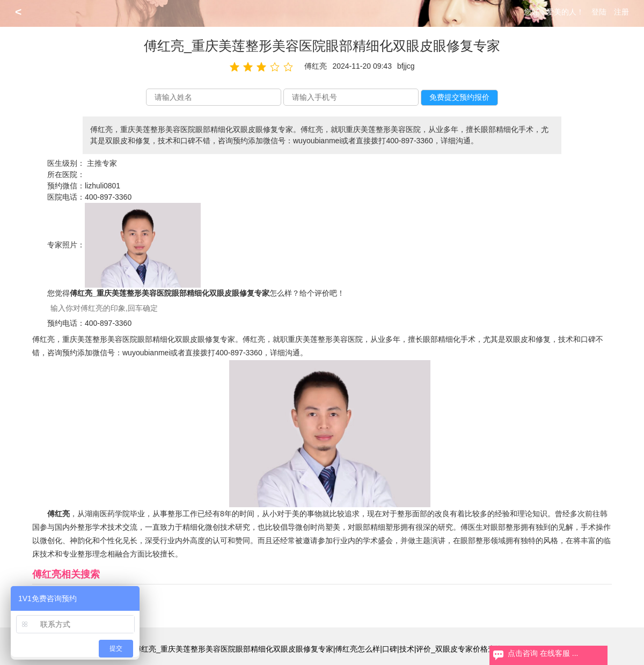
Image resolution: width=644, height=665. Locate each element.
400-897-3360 (108, 197)
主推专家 (102, 163)
